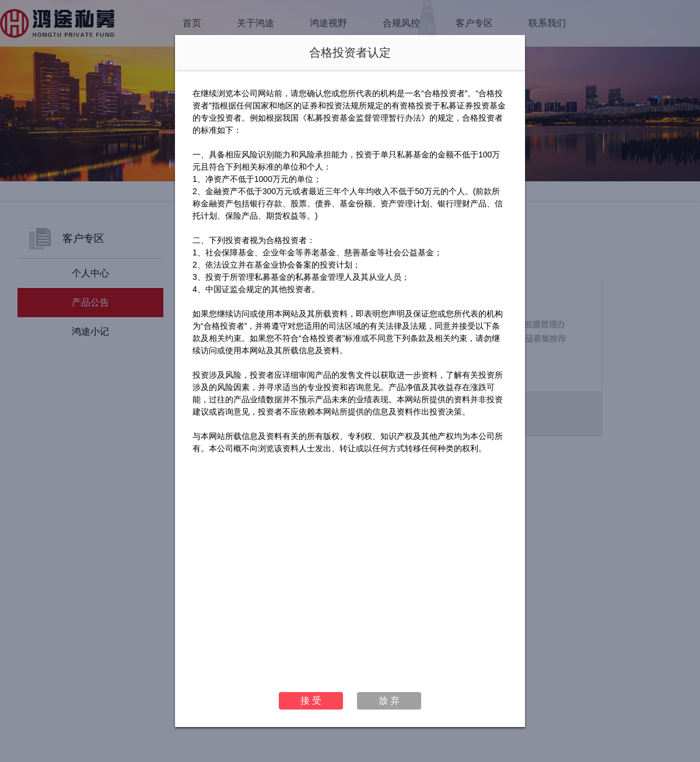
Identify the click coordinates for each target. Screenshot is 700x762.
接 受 (311, 700)
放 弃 (389, 700)
